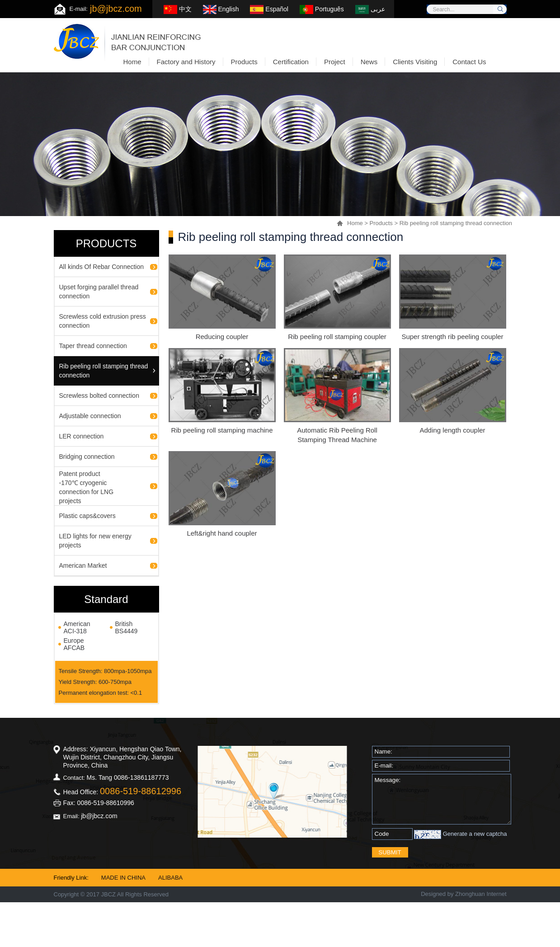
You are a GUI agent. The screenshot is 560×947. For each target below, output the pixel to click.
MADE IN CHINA (123, 878)
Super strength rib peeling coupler (452, 337)
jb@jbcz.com (116, 9)
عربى (370, 9)
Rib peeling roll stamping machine (222, 430)
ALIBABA (170, 878)
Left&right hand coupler (222, 533)
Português (322, 9)
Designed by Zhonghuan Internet (464, 894)
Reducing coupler (222, 337)
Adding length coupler (452, 430)
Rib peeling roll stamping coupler (337, 337)
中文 (178, 9)
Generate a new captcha (475, 834)
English (221, 9)
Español (269, 9)
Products (381, 223)
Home (355, 223)
